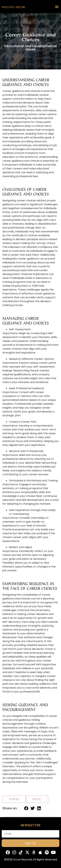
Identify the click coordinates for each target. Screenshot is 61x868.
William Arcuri (13, 7)
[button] (57, 7)
